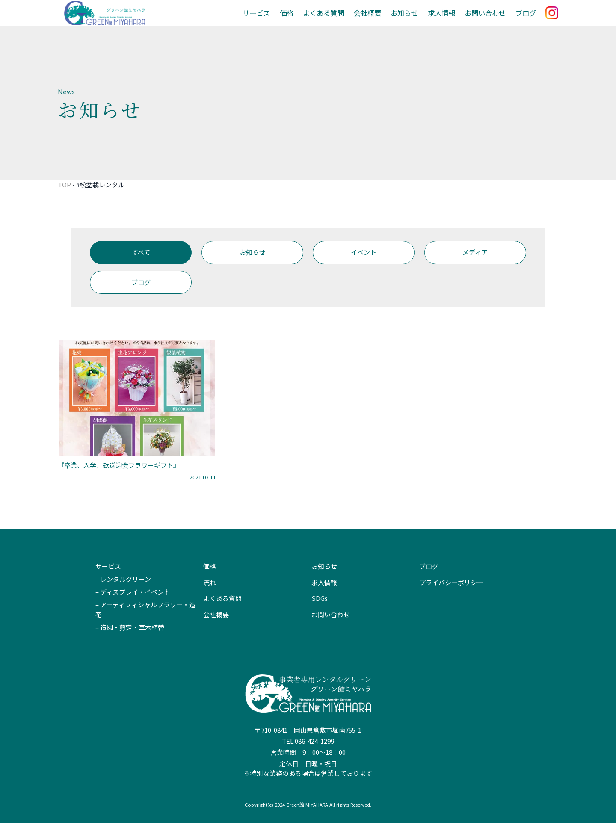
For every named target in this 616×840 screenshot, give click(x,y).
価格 (299, 21)
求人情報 (446, 21)
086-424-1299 (314, 758)
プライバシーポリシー (451, 599)
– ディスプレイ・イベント (133, 609)
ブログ (526, 21)
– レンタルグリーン (123, 596)
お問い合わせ (488, 21)
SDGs (320, 615)
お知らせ (411, 21)
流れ (210, 599)
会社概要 (376, 21)
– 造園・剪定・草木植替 (130, 644)
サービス (269, 21)
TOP (64, 201)
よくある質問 (334, 21)
